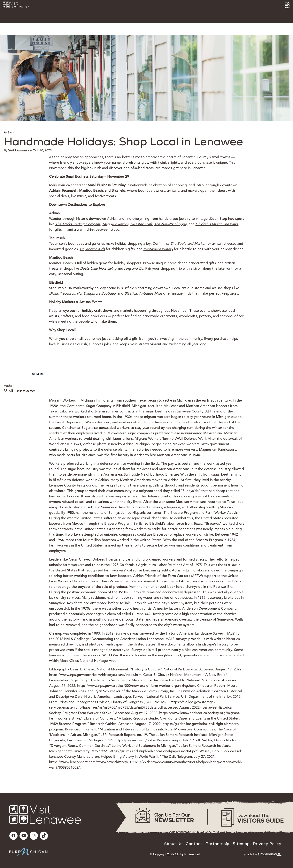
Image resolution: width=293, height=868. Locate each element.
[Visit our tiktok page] (44, 836)
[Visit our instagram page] (34, 836)
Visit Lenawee (18, 150)
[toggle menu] (287, 5)
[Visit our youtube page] (24, 836)
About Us (173, 844)
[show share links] (39, 374)
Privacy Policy (267, 844)
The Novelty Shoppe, (171, 224)
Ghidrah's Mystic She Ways (217, 224)
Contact (194, 844)
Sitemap (241, 844)
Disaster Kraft (141, 224)
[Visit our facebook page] (13, 836)
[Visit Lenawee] (16, 5)
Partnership (217, 844)
